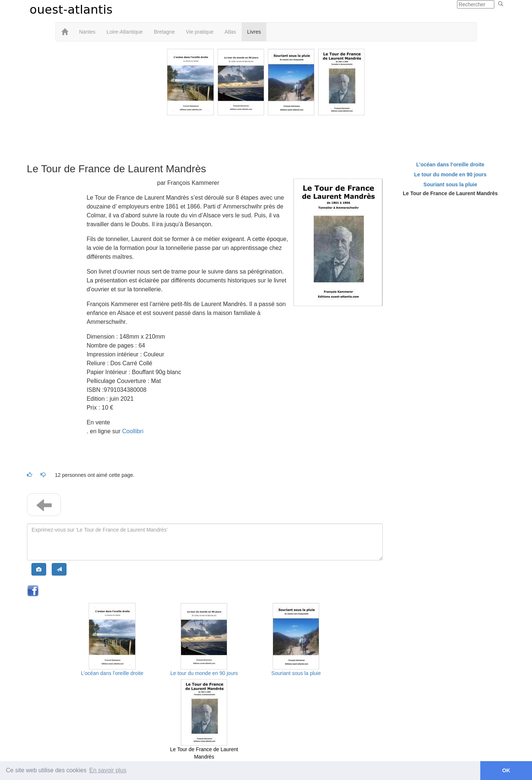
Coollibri (133, 431)
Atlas (230, 32)
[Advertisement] (266, 134)
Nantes (87, 32)
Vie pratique (199, 32)
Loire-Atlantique (125, 32)
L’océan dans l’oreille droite (112, 673)
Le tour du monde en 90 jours (204, 673)
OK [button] (506, 770)
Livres (254, 32)
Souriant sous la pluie (296, 673)
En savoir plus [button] (108, 770)
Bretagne (164, 32)
